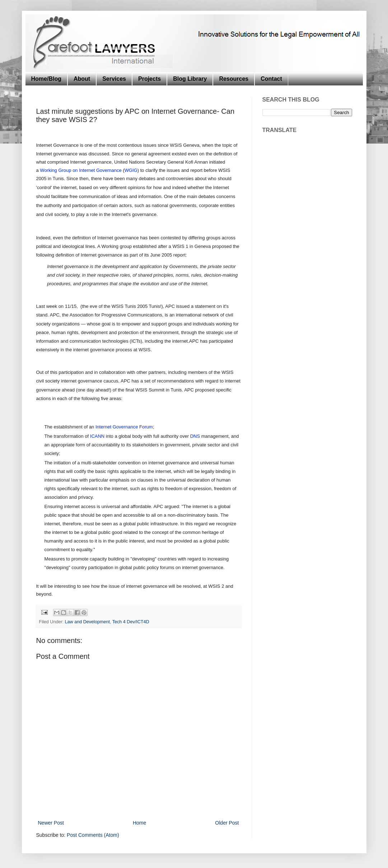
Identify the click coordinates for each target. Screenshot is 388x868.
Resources (234, 79)
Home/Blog (46, 79)
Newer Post (51, 823)
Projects (149, 79)
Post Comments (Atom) (93, 835)
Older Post (227, 823)
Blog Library (190, 79)
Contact (271, 79)
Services (114, 79)
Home (139, 823)
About (82, 79)
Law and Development (87, 622)
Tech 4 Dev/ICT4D (131, 622)
